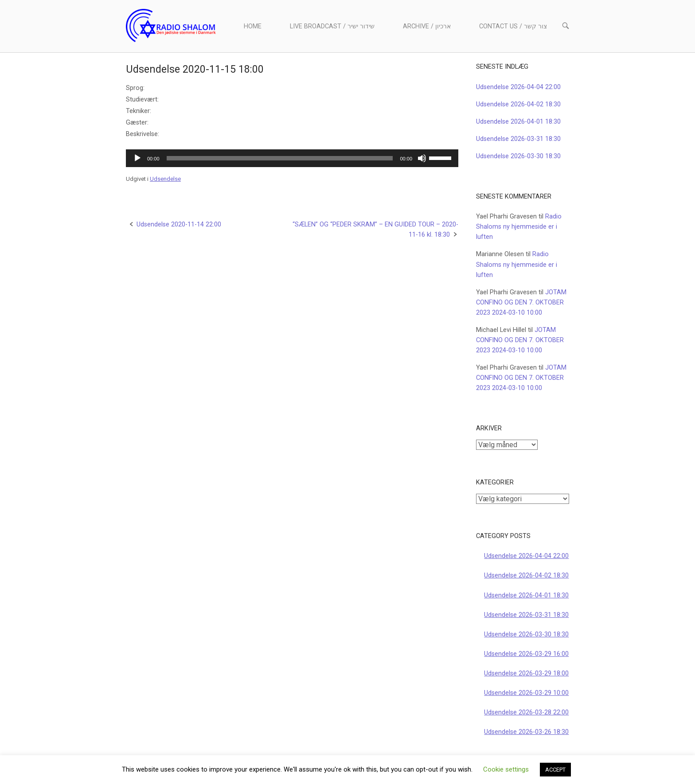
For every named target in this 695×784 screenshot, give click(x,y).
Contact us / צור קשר (513, 26)
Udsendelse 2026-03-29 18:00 (526, 673)
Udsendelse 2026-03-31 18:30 (518, 139)
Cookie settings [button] (506, 769)
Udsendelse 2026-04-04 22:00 (518, 87)
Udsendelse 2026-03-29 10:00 (526, 693)
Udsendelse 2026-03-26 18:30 (526, 732)
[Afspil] (137, 158)
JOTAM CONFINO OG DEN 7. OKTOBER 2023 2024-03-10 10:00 (521, 302)
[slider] (280, 158)
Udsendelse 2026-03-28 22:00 (526, 712)
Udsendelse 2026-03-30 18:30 (518, 156)
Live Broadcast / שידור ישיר (332, 26)
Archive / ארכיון (427, 26)
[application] (292, 158)
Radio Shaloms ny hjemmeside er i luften (519, 227)
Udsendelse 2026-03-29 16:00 (526, 654)
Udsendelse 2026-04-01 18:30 (518, 122)
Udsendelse (165, 179)
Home (253, 26)
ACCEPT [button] (555, 770)
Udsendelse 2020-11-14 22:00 (179, 224)
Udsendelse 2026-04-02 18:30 (518, 104)
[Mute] (422, 158)
